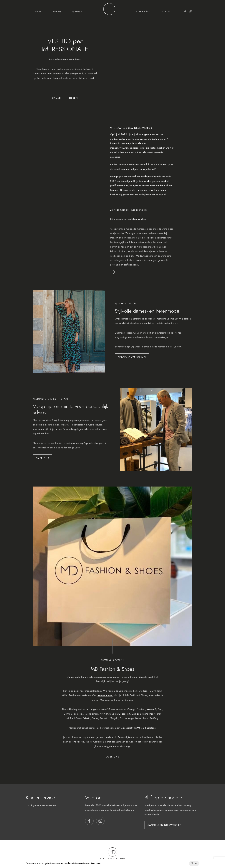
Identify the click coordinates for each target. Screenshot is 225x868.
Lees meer (96, 863)
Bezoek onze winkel (132, 357)
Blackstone (150, 728)
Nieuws (77, 12)
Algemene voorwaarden (43, 805)
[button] (89, 821)
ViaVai (87, 718)
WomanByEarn (155, 709)
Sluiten (194, 863)
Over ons (143, 12)
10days (111, 709)
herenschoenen (105, 695)
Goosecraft (124, 714)
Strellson (143, 691)
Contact (167, 12)
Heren (57, 12)
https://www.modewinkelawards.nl (128, 219)
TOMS (137, 728)
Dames (37, 12)
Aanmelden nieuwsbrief (164, 825)
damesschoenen (145, 714)
